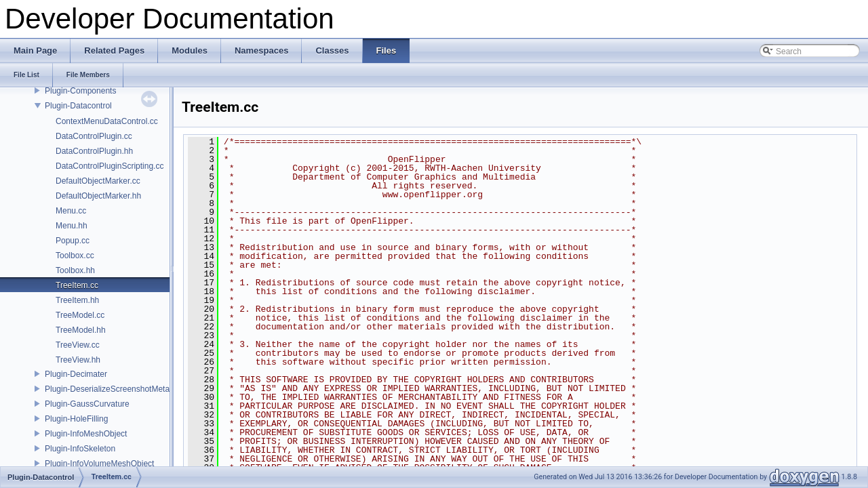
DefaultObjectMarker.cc (98, 181)
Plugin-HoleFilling (76, 419)
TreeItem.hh (77, 300)
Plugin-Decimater (76, 374)
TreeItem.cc (77, 285)
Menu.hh (72, 226)
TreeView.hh (78, 360)
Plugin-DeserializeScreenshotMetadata (115, 389)
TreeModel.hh (81, 330)
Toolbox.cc (75, 256)
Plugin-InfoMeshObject (86, 434)
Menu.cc (71, 211)
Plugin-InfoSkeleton (80, 449)
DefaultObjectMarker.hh (98, 196)
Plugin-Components (80, 91)
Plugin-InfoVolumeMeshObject (99, 464)
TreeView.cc (78, 345)
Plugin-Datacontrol (78, 106)
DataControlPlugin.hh (94, 151)
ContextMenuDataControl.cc (107, 121)
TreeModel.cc (80, 315)
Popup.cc (73, 241)
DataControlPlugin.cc (94, 136)
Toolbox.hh (75, 270)
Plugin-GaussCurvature (87, 404)
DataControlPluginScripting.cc (110, 166)
